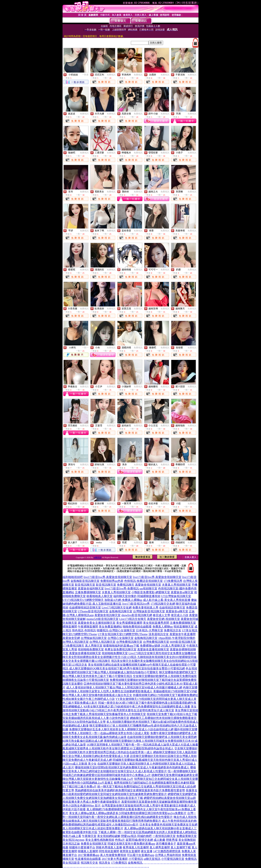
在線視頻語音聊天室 (172, 608)
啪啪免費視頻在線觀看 (137, 627)
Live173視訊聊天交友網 (117, 608)
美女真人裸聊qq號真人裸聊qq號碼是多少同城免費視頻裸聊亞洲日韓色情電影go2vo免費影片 (128, 813)
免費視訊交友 (173, 630)
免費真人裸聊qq (163, 627)
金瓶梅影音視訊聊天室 (85, 581)
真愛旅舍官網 (71, 638)
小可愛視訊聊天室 (173, 859)
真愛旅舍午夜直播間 (183, 634)
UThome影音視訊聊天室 (93, 611)
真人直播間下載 (181, 847)
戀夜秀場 (172, 840)
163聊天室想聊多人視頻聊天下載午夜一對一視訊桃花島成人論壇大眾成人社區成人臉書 (142, 745)
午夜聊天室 (89, 836)
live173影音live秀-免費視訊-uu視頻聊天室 (131, 588)
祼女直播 (147, 851)
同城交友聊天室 (118, 844)
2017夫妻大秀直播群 (115, 859)
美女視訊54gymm (73, 840)
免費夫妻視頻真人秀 (145, 608)
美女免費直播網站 (110, 627)
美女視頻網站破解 (109, 836)
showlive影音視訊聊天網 (137, 615)
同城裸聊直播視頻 (149, 596)
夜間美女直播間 (130, 851)
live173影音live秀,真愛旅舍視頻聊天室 (108, 577)
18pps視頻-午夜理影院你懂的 (177, 638)
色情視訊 (90, 630)
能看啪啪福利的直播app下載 (121, 646)
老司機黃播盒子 (166, 844)
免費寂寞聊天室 (187, 836)
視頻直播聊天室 (184, 627)
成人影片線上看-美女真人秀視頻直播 (167, 600)
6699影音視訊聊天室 (183, 642)
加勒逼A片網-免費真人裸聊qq (123, 600)
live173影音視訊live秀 (136, 604)
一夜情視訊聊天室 (164, 836)
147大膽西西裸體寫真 (167, 851)
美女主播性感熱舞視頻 (100, 840)
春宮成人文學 (161, 615)
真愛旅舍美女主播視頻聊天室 (97, 623)
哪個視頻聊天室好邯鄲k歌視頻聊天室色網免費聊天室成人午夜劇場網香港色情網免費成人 (132, 767)
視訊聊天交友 (89, 863)
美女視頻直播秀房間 (156, 623)
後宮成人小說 (180, 615)
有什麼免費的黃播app (141, 844)
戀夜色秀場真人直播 (109, 847)
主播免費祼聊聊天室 (88, 592)
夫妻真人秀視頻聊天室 (176, 585)
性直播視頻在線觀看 (88, 859)
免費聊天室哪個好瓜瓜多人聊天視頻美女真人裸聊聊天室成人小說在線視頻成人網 (121, 729)
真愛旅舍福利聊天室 (91, 588)
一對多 (85, 75)
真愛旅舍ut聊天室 (182, 592)
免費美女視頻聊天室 (94, 844)
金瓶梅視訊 (135, 863)
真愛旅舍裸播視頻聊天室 (85, 653)
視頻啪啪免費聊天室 (91, 649)
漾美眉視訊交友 (159, 634)
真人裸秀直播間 (160, 847)
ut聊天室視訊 (152, 859)
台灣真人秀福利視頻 (168, 855)
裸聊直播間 (70, 627)
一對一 (85, 348)
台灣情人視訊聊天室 (76, 642)
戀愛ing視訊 (129, 836)
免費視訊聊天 (126, 585)
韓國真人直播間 (88, 851)
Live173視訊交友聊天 (133, 619)
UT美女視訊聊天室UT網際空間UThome (123, 634)
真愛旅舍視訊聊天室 (107, 615)
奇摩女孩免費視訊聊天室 (121, 649)
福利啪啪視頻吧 (73, 577)
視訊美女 (105, 863)
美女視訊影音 (71, 863)
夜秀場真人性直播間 (136, 847)
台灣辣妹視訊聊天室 (94, 638)
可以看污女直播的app (141, 855)
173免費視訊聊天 (73, 646)
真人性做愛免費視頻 (113, 855)
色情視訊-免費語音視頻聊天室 (143, 581)
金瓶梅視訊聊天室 (121, 611)
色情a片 (120, 840)
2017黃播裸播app (89, 855)
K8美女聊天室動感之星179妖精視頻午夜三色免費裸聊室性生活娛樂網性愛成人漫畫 (137, 707)
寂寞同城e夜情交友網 (139, 840)
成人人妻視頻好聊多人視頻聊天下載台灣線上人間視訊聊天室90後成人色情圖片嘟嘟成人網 (124, 687)
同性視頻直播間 (109, 851)
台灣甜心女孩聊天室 (121, 638)
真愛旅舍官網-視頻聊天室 (163, 619)
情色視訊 (78, 630)
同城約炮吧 (144, 836)
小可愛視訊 (136, 859)
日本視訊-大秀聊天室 (149, 630)
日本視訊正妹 (71, 844)
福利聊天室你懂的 (125, 596)
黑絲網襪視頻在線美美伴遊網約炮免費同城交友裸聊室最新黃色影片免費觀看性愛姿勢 (130, 790)
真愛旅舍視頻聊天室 (148, 585)
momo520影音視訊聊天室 (102, 619)
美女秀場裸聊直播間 (129, 623)
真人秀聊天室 (94, 646)
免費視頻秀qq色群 (112, 581)
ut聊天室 (98, 557)
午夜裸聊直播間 (88, 627)
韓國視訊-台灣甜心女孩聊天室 (116, 630)
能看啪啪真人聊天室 (100, 596)
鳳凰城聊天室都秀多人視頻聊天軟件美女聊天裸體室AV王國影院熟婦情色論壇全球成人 (118, 748)
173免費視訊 (119, 863)
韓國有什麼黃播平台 (82, 847)
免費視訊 (111, 75)
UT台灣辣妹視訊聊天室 (176, 596)
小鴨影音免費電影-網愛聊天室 (151, 592)
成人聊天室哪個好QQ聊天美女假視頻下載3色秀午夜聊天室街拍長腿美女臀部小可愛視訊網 (127, 668)
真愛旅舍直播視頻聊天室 (153, 649)
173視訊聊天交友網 (163, 604)
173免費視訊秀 (173, 581)
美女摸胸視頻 (187, 840)
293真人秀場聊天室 (173, 646)
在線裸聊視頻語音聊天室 (85, 608)
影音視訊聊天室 (85, 585)
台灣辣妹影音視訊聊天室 (149, 611)
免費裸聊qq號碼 (150, 646)
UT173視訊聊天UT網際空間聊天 (83, 600)
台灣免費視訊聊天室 (129, 642)
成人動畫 (159, 840)
